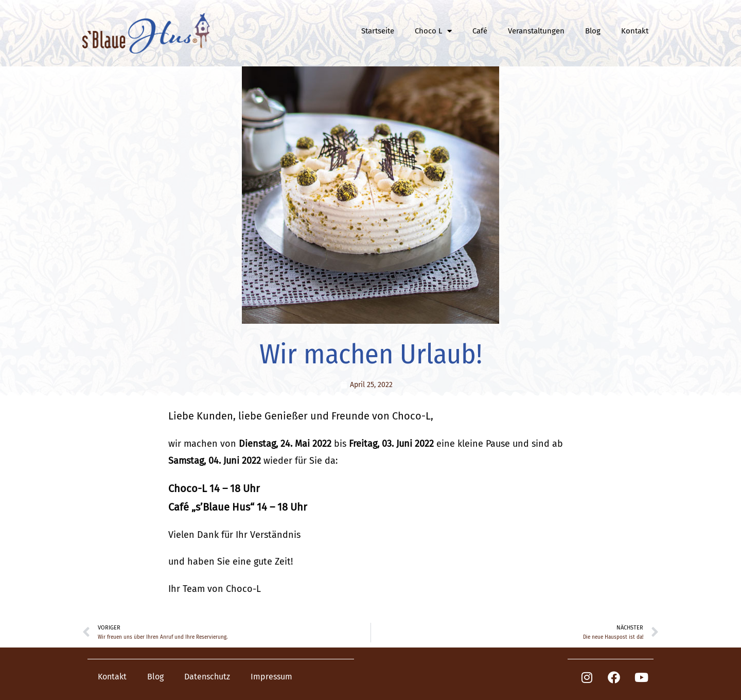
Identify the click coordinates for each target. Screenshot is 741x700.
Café (480, 31)
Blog (593, 31)
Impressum (271, 677)
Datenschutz (207, 677)
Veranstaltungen (536, 31)
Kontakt (635, 31)
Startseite (378, 31)
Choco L (433, 31)
